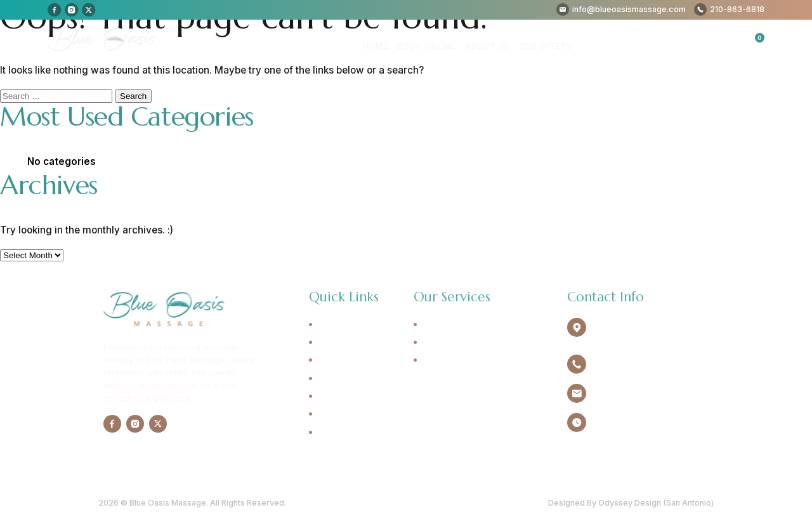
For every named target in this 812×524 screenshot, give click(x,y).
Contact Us (340, 414)
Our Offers (546, 45)
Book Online (431, 45)
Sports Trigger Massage (471, 360)
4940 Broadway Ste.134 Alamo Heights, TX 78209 (642, 331)
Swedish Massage (459, 325)
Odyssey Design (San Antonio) (656, 502)
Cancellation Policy (357, 433)
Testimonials (343, 396)
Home (381, 45)
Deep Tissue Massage (467, 343)
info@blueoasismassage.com (649, 394)
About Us (490, 45)
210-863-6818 (620, 364)
